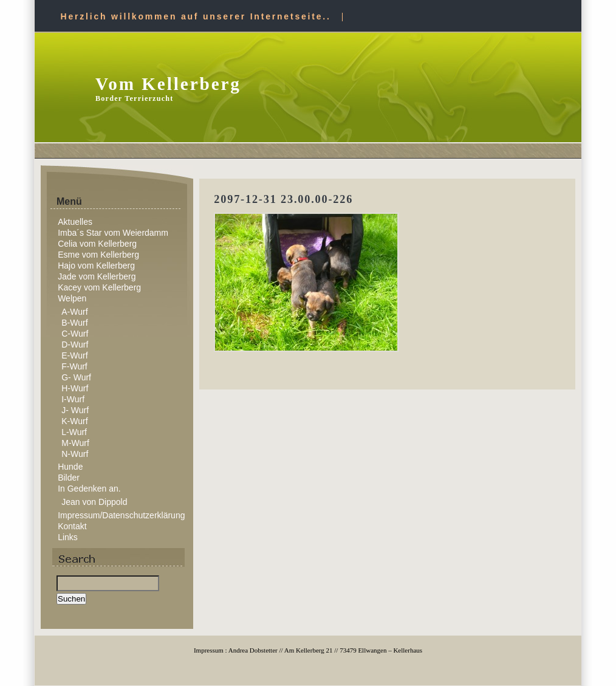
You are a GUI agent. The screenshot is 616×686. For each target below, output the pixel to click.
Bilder (69, 478)
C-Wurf (75, 334)
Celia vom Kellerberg (97, 244)
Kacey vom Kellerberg (99, 287)
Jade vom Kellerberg (97, 276)
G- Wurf (76, 377)
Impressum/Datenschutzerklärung (121, 515)
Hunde (70, 467)
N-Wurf (75, 454)
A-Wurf (74, 312)
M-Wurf (75, 443)
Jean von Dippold (94, 502)
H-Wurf (75, 388)
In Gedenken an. (89, 489)
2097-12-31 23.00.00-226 (283, 199)
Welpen (72, 298)
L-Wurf (74, 432)
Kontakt (72, 526)
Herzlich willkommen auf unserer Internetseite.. (196, 16)
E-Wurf (74, 355)
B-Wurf (74, 323)
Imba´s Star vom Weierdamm (113, 233)
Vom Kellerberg (168, 84)
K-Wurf (74, 421)
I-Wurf (73, 399)
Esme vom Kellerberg (98, 255)
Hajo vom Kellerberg (96, 266)
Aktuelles (75, 222)
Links (68, 537)
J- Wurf (75, 410)
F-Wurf (74, 366)
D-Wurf (75, 345)
